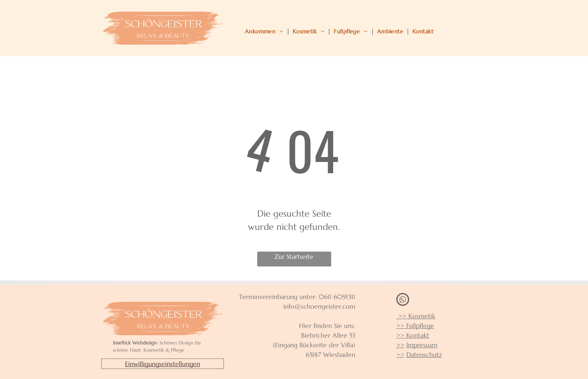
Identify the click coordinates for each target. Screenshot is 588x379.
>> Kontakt (413, 335)
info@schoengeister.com (319, 306)
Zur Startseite (294, 256)
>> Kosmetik (416, 316)
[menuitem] (265, 31)
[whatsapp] (403, 300)
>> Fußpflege (415, 326)
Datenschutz (424, 354)
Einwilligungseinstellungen (163, 364)
